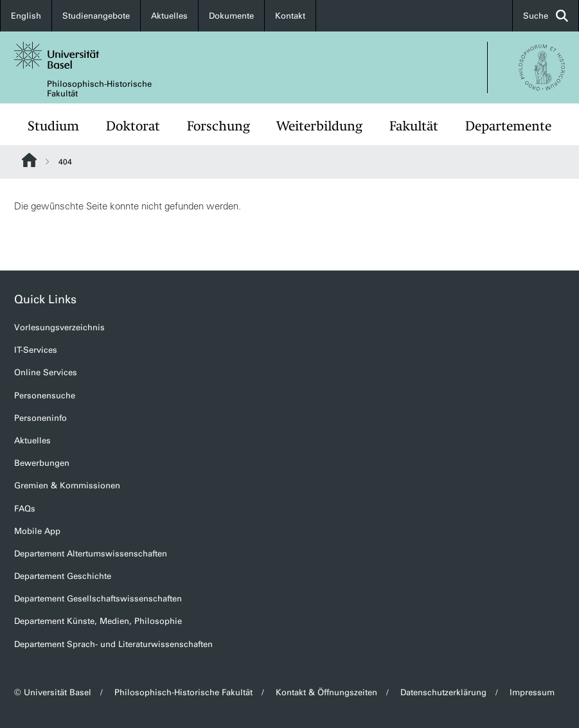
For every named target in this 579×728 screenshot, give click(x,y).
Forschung (218, 126)
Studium (53, 126)
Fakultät (414, 126)
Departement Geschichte (63, 576)
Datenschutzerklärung (443, 692)
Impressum (532, 692)
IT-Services (36, 350)
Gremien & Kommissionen (67, 485)
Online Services (46, 372)
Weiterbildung (319, 126)
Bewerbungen (42, 463)
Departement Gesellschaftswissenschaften (98, 599)
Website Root (29, 160)
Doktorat (133, 126)
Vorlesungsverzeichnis (59, 327)
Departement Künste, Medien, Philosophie (98, 621)
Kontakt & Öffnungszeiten (326, 692)
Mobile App (37, 531)
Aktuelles (169, 16)
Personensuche (45, 395)
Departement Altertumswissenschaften (91, 554)
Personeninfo (40, 418)
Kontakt (290, 16)
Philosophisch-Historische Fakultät (99, 89)
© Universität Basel (53, 692)
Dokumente (231, 16)
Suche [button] (546, 16)
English (26, 16)
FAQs (25, 509)
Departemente (508, 126)
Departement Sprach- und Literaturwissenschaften (113, 644)
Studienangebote (96, 16)
